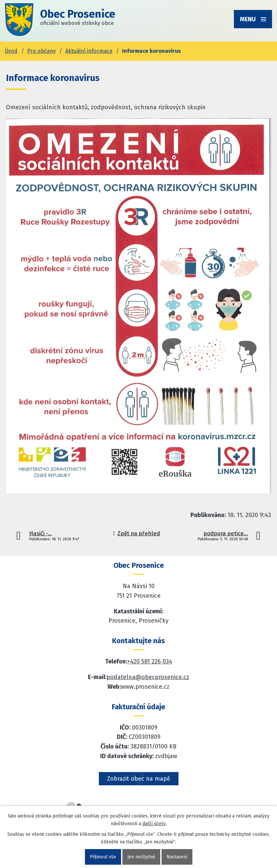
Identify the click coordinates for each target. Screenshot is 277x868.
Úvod (11, 51)
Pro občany (41, 51)
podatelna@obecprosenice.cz (148, 677)
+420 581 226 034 (150, 661)
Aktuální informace (89, 51)
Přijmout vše (103, 857)
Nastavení (177, 857)
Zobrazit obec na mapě (139, 779)
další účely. (154, 824)
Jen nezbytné (141, 857)
